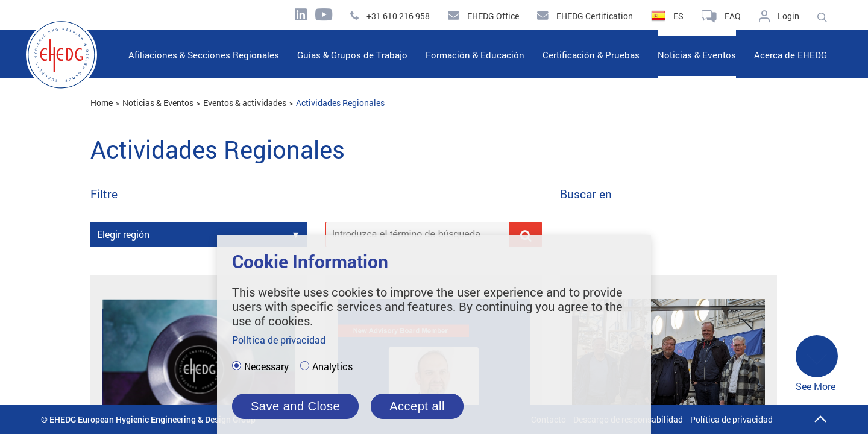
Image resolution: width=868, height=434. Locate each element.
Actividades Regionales (340, 103)
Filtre (104, 194)
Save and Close (295, 406)
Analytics (332, 366)
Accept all (417, 406)
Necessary (266, 366)
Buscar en (586, 194)
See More (817, 364)
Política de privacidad (731, 419)
